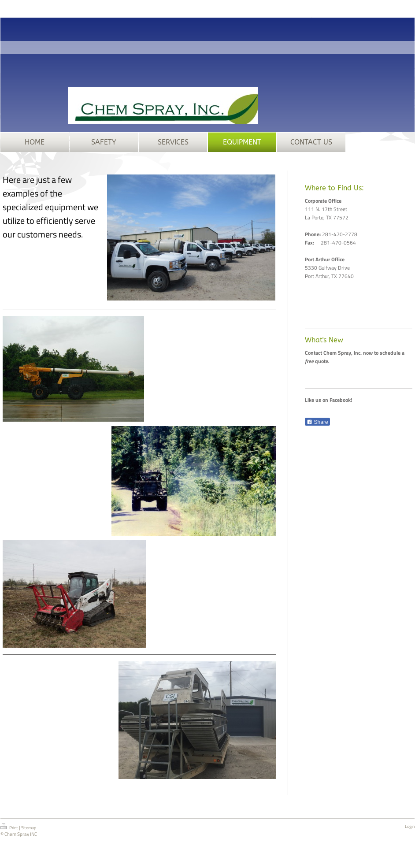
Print (10, 827)
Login (410, 826)
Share (317, 422)
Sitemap (29, 828)
